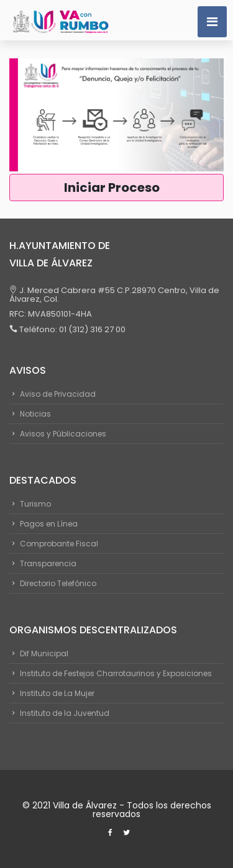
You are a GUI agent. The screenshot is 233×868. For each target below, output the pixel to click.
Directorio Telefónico (58, 583)
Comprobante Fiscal (59, 544)
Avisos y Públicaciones (63, 434)
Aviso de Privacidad (58, 394)
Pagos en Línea (49, 524)
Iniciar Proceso (117, 188)
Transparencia (48, 563)
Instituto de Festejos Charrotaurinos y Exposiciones (116, 673)
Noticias (35, 414)
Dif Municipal (44, 653)
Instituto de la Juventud (65, 713)
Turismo (35, 504)
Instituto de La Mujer (57, 693)
